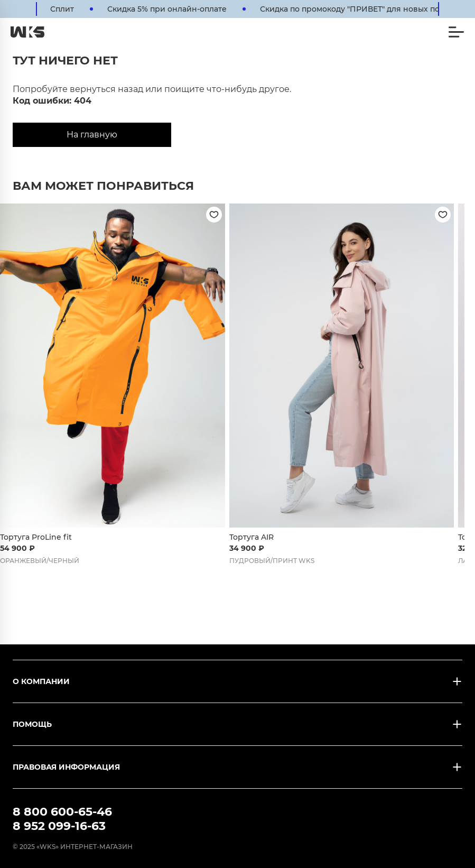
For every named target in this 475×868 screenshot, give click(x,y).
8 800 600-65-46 (62, 812)
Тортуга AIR (252, 537)
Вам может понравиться (103, 186)
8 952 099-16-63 (59, 826)
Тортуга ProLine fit (36, 537)
